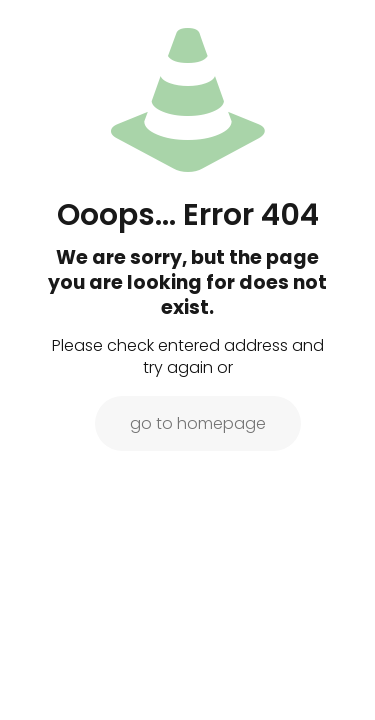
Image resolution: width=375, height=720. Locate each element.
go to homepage (198, 423)
